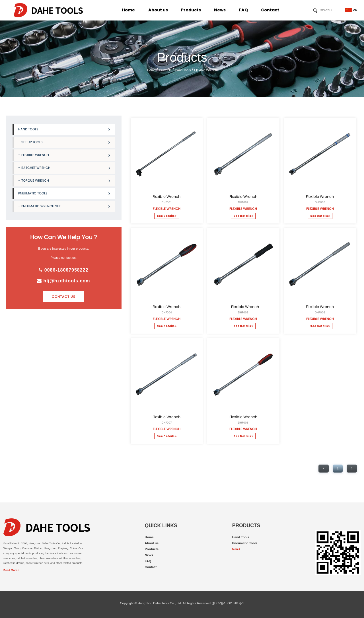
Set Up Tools (66, 142)
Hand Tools (183, 70)
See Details (167, 216)
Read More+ (11, 570)
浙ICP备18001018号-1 (228, 603)
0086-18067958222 (63, 270)
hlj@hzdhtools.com (63, 281)
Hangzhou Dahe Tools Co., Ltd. (160, 603)
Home (128, 10)
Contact (270, 10)
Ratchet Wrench (66, 168)
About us (158, 10)
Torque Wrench (66, 181)
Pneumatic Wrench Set (66, 206)
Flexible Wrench (205, 70)
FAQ (243, 10)
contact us (64, 297)
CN (351, 10)
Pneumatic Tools (64, 193)
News (220, 10)
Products (191, 10)
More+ (236, 549)
